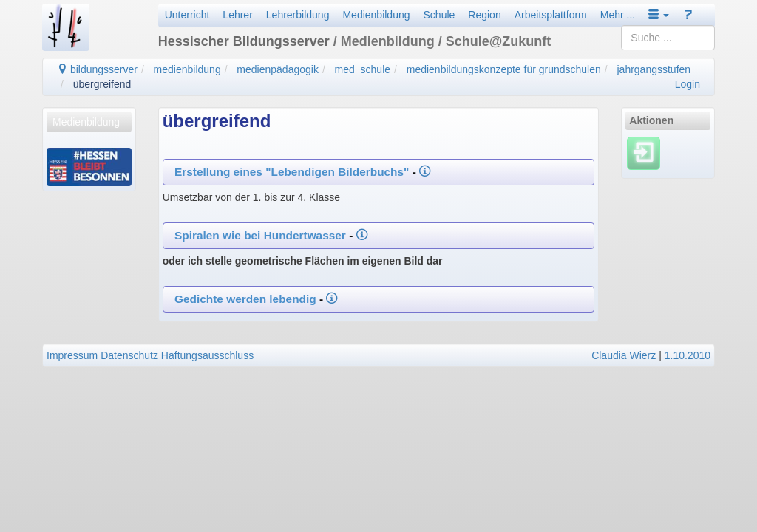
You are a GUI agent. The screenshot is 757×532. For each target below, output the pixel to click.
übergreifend (102, 84)
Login (688, 84)
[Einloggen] (644, 153)
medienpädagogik (278, 69)
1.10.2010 (688, 355)
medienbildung (187, 69)
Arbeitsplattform (551, 15)
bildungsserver (97, 69)
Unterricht (187, 15)
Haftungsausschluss (207, 355)
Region (484, 15)
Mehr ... (618, 15)
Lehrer (237, 15)
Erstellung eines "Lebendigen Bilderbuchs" (292, 172)
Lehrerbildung (298, 15)
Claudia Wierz (624, 355)
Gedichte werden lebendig (245, 299)
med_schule (363, 69)
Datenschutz (129, 355)
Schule (439, 15)
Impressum (72, 355)
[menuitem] (89, 122)
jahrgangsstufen (654, 69)
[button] (659, 15)
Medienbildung (376, 15)
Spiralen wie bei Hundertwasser (262, 235)
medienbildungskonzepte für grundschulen (504, 69)
